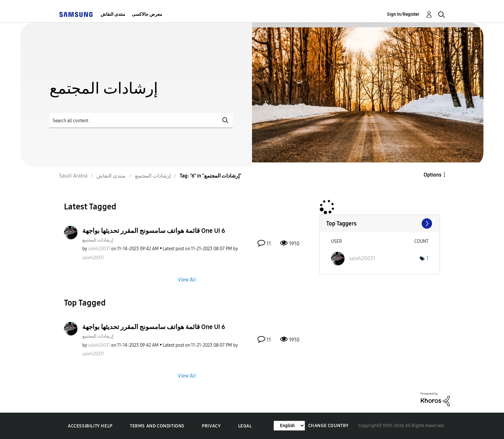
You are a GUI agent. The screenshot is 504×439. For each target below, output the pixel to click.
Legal (245, 426)
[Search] (141, 120)
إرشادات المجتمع (98, 240)
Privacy (211, 426)
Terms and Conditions (157, 426)
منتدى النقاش (113, 14)
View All (187, 279)
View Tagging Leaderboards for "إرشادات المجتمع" (380, 224)
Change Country (328, 426)
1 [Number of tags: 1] (427, 258)
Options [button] (432, 175)
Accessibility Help (90, 426)
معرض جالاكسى (147, 14)
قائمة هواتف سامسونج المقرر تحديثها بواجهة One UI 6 (154, 231)
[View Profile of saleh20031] (99, 249)
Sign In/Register (403, 14)
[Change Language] (289, 426)
